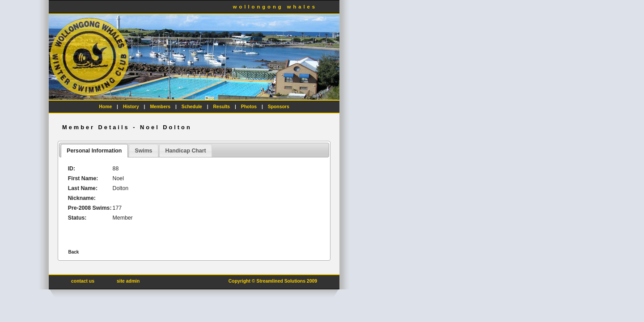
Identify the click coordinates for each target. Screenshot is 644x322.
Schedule (192, 107)
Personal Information (94, 151)
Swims (143, 151)
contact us (83, 281)
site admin (128, 281)
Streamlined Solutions (281, 281)
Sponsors (279, 107)
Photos (249, 107)
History (131, 107)
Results (222, 107)
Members (160, 107)
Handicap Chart (186, 151)
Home (105, 107)
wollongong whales (275, 7)
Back (73, 252)
